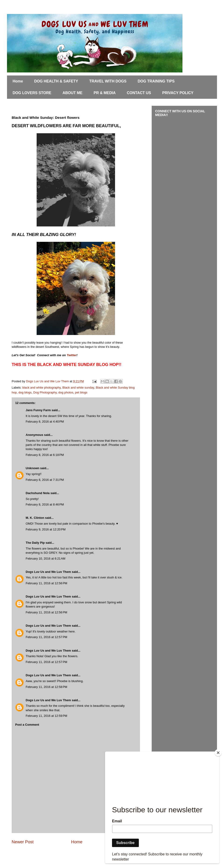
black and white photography (42, 388)
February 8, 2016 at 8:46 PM (45, 504)
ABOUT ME (72, 93)
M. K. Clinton (35, 518)
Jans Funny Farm (38, 410)
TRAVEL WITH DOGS (108, 81)
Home (18, 81)
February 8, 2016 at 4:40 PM (45, 422)
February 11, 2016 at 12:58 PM (46, 687)
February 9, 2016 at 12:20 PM (46, 529)
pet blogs (81, 392)
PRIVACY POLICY (178, 93)
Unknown (33, 468)
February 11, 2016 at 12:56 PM (46, 583)
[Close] (218, 753)
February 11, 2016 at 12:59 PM (46, 716)
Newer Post (23, 842)
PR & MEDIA (105, 93)
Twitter (72, 355)
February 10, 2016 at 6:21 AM (45, 559)
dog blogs (25, 392)
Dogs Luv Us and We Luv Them (48, 572)
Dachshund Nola (38, 493)
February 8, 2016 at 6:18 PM (45, 455)
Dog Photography (45, 392)
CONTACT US (139, 93)
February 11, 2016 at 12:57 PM (46, 637)
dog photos (66, 392)
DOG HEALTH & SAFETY (56, 81)
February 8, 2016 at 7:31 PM (45, 480)
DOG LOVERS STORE (32, 93)
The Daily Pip (36, 543)
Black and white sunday (78, 388)
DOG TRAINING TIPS (156, 81)
